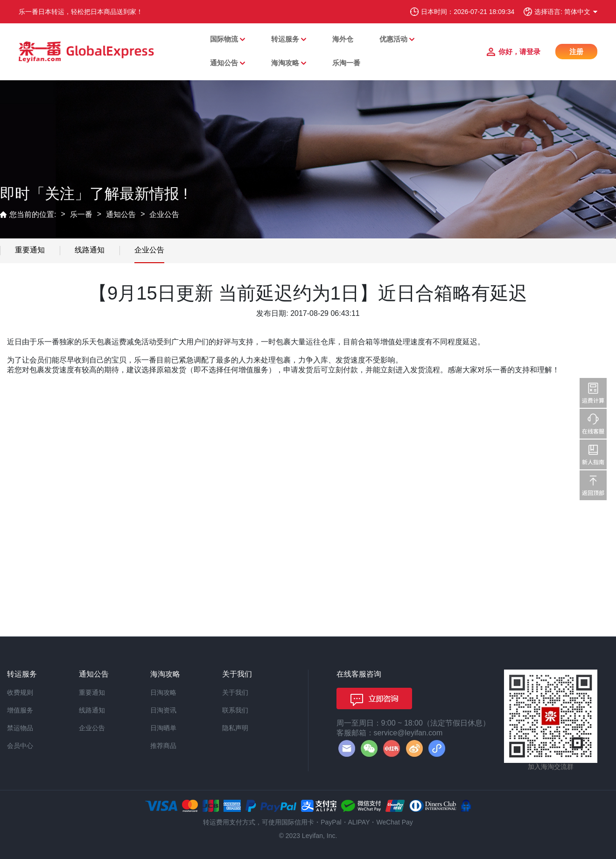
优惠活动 (393, 39)
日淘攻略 (163, 692)
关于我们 (235, 692)
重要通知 (30, 250)
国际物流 (224, 39)
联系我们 (235, 710)
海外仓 (343, 39)
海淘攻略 (285, 63)
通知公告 (224, 63)
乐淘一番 (346, 63)
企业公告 (164, 214)
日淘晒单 (163, 728)
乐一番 (81, 214)
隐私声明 (235, 728)
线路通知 (90, 250)
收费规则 (20, 692)
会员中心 (20, 746)
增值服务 (20, 710)
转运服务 (285, 39)
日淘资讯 (163, 710)
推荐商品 (163, 746)
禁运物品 (20, 728)
